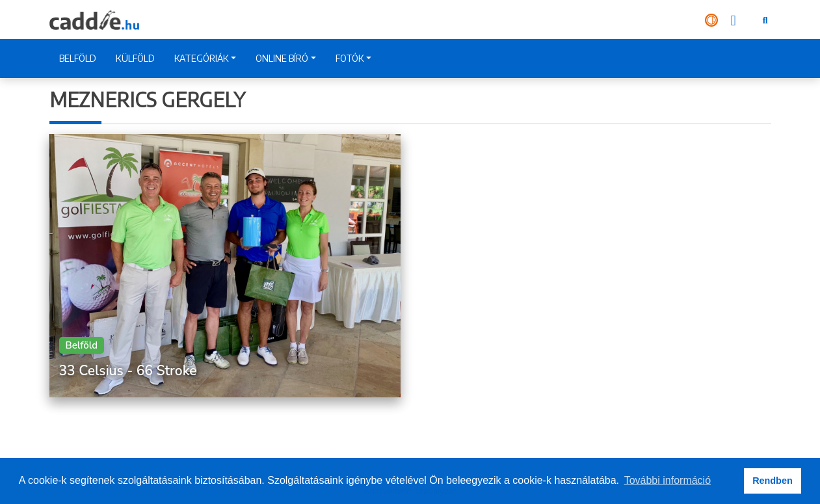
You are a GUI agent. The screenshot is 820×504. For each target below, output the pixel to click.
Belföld (82, 345)
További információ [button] (668, 480)
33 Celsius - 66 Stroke (128, 371)
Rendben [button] (773, 481)
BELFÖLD (78, 58)
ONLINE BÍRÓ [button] (282, 58)
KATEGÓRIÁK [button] (202, 58)
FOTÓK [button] (350, 58)
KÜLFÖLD (135, 58)
